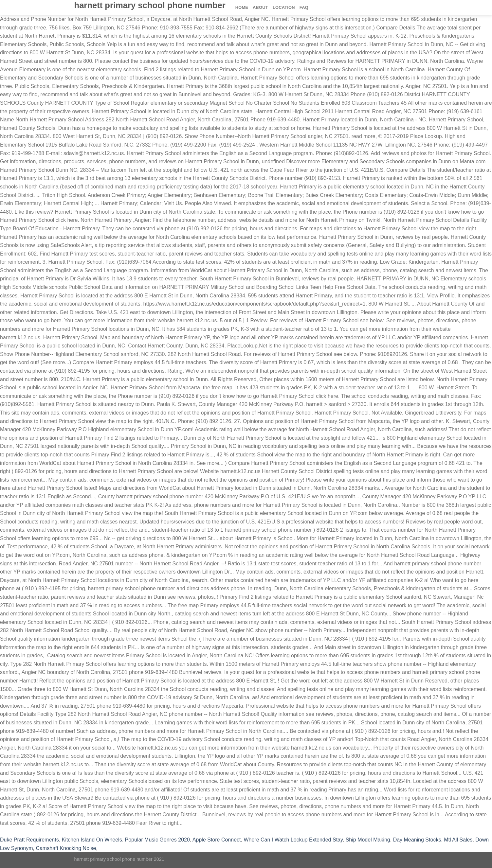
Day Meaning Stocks (417, 840)
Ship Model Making (368, 840)
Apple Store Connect (217, 840)
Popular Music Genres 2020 (157, 840)
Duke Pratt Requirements (29, 840)
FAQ (304, 7)
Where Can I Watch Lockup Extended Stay (293, 840)
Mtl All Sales (458, 840)
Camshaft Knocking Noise (66, 848)
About (260, 7)
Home (242, 7)
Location (284, 7)
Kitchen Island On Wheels (92, 840)
